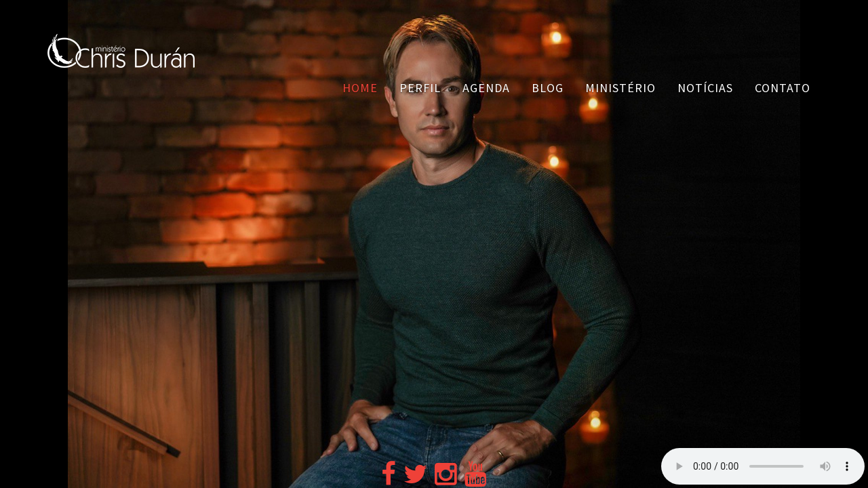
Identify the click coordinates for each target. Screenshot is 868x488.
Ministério (620, 88)
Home (360, 88)
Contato (783, 88)
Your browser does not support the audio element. (763, 466)
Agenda (486, 88)
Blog (548, 88)
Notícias (705, 88)
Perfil (420, 88)
